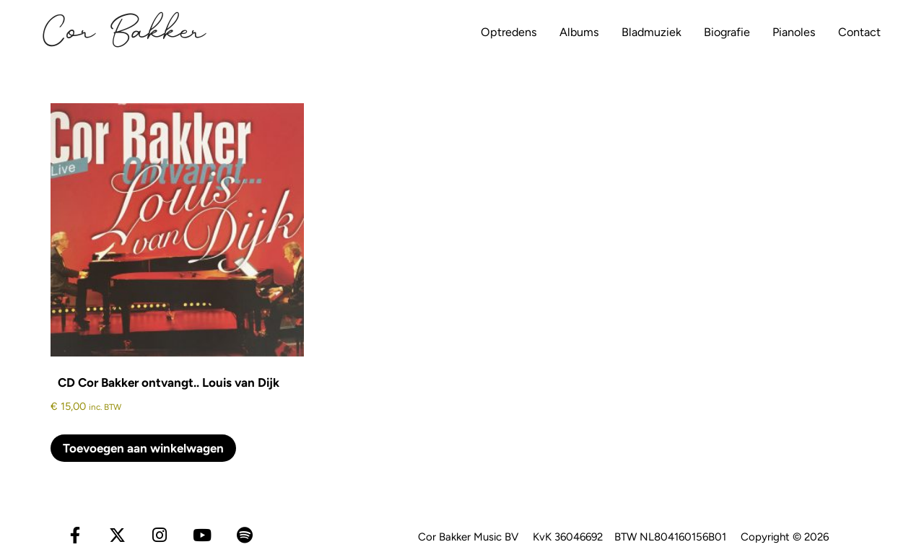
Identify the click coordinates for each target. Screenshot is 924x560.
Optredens (465, 32)
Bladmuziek (622, 32)
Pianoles (779, 32)
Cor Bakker (125, 32)
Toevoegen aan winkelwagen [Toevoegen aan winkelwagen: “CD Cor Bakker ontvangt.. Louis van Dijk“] (143, 448)
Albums (543, 32)
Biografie (705, 32)
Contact (852, 32)
